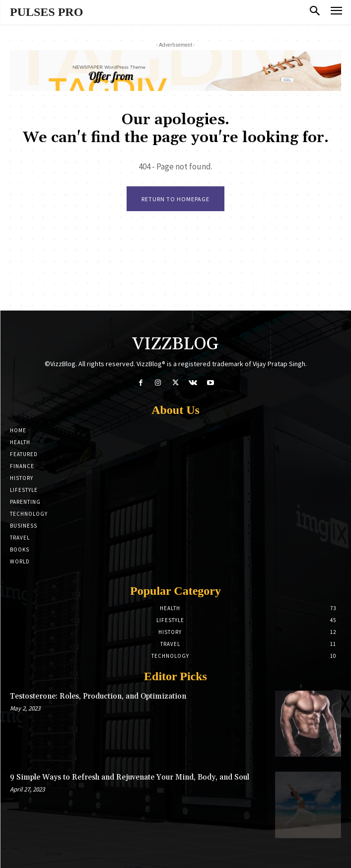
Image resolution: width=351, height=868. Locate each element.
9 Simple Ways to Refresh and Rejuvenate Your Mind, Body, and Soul (130, 777)
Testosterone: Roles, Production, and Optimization (98, 696)
